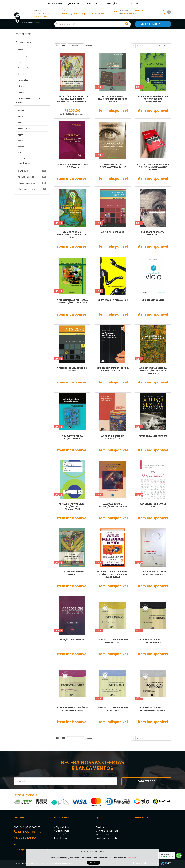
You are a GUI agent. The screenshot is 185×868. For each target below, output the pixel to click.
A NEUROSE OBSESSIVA (113, 232)
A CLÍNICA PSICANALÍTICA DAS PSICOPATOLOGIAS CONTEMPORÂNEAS (153, 99)
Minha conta (102, 835)
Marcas (21, 103)
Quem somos (75, 4)
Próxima (162, 45)
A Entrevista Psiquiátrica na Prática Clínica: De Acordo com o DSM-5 (153, 167)
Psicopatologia (25, 34)
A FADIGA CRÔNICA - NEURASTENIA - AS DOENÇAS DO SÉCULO (72, 235)
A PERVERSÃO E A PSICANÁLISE (113, 300)
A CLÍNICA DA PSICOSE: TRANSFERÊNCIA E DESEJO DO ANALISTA (113, 99)
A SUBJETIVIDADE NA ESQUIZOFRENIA (72, 437)
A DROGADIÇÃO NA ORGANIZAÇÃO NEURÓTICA (113, 165)
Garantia (92, 4)
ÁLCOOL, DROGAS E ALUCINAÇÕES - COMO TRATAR (113, 505)
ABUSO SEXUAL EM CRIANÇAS (153, 436)
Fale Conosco (130, 4)
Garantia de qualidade (106, 831)
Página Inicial (62, 828)
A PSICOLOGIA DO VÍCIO (153, 300)
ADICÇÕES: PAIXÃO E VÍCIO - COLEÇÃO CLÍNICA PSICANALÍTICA (72, 506)
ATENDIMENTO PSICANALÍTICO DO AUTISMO (113, 709)
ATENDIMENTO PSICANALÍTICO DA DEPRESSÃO (113, 641)
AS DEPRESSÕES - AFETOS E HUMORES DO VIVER (153, 573)
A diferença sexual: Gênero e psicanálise (72, 165)
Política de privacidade (107, 838)
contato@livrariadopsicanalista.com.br (84, 14)
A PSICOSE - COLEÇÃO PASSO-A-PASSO (72, 369)
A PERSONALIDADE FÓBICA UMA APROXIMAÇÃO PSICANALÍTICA (72, 301)
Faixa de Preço (24, 163)
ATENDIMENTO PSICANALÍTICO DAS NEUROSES (153, 641)
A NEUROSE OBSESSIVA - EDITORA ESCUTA (153, 233)
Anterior (140, 45)
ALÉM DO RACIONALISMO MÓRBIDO (72, 573)
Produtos (100, 828)
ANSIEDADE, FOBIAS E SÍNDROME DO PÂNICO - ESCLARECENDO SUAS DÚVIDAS (113, 574)
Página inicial (55, 4)
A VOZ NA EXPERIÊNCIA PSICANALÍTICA (113, 437)
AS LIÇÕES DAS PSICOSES (72, 640)
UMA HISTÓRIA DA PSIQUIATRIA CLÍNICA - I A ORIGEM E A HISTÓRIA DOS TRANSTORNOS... (72, 99)
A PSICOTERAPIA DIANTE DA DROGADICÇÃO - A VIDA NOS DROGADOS (153, 370)
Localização (110, 4)
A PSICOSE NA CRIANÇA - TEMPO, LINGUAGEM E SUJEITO (113, 369)
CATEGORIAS (153, 24)
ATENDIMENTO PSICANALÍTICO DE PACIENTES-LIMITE (72, 709)
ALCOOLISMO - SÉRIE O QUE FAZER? (153, 505)
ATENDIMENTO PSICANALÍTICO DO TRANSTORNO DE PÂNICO (153, 709)
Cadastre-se (146, 781)
